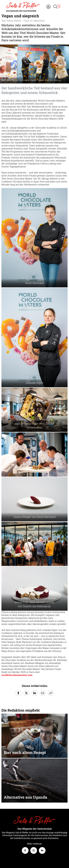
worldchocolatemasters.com (17, 675)
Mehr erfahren (34, 844)
